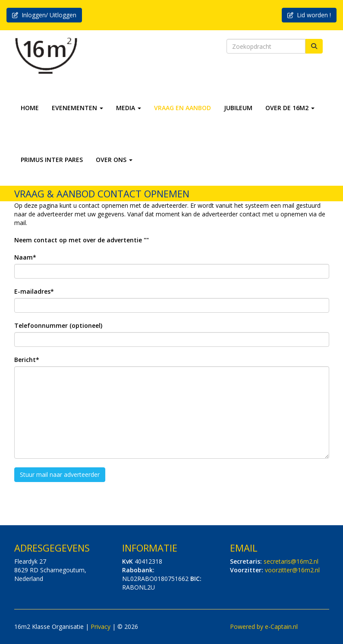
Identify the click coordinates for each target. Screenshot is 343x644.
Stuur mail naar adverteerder (60, 474)
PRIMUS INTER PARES (52, 160)
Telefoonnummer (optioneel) (58, 325)
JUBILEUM (238, 108)
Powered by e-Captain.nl (264, 627)
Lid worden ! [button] (309, 15)
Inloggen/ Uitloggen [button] (44, 15)
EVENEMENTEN (77, 108)
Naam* (25, 257)
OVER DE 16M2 (290, 108)
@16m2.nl (291, 561)
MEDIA (129, 108)
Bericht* (27, 360)
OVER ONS (114, 160)
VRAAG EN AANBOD (183, 108)
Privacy (101, 627)
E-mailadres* (34, 291)
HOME (30, 108)
